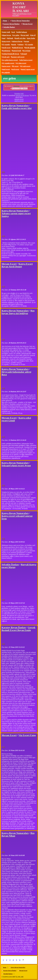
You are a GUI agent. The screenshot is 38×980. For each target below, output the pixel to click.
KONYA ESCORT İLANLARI (21, 7)
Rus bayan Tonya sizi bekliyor (18, 312)
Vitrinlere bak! (19, 94)
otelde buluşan (22, 32)
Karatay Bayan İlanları (11, 24)
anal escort (6, 69)
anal (4, 38)
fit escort (16, 66)
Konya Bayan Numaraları (21, 21)
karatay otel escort (18, 57)
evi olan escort (21, 63)
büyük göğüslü (30, 48)
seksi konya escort (26, 60)
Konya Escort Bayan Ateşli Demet (17, 265)
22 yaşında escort (8, 63)
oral (13, 32)
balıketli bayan (18, 48)
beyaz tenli (25, 35)
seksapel (24, 54)
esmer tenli (6, 32)
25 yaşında (29, 45)
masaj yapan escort (28, 69)
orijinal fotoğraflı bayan (11, 54)
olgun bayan (7, 35)
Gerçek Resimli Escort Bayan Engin (18, 629)
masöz (14, 45)
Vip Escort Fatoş (27, 735)
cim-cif (33, 35)
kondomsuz (6, 51)
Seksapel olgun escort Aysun (16, 466)
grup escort (6, 41)
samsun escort (19, 99)
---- (3, 171)
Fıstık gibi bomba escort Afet (17, 108)
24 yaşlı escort (26, 66)
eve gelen (16, 35)
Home (5, 21)
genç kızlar (31, 38)
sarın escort (6, 66)
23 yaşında (6, 45)
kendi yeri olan (20, 38)
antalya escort (19, 101)
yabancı (21, 45)
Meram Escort (28, 24)
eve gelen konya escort (10, 60)
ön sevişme (27, 51)
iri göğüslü (6, 72)
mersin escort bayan (22, 95)
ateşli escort (6, 48)
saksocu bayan (17, 41)
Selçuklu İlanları (9, 27)
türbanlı (10, 38)
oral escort (16, 69)
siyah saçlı (6, 57)
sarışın (27, 41)
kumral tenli (17, 51)
